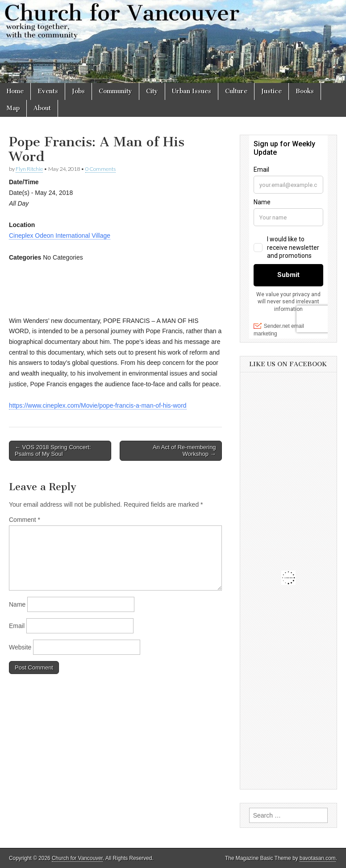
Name (17, 604)
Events (48, 91)
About (42, 108)
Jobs (78, 91)
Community (115, 91)
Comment (25, 520)
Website (20, 647)
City (152, 91)
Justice (271, 91)
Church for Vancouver (77, 858)
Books (305, 91)
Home (15, 91)
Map (13, 108)
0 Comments (100, 169)
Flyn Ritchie (29, 169)
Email (17, 626)
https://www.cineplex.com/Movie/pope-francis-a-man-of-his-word (98, 405)
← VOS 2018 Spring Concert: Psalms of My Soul (53, 451)
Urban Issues (192, 91)
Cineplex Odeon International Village (60, 236)
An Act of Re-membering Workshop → (184, 451)
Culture (236, 91)
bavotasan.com (318, 858)
